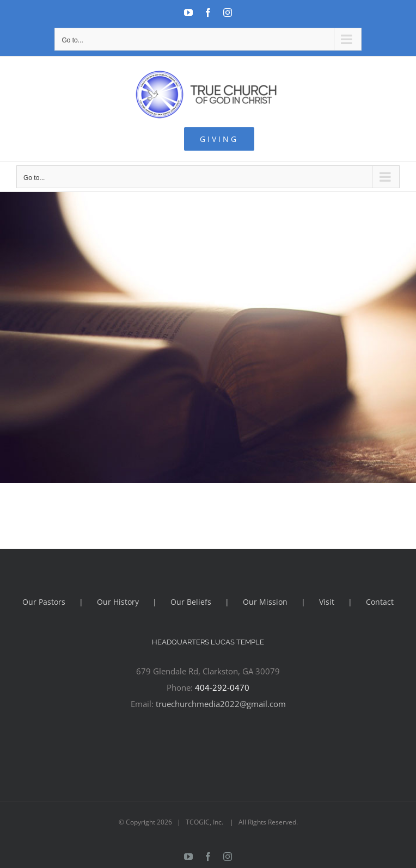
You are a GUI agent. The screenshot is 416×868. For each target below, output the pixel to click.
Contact (380, 602)
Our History (118, 602)
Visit (327, 602)
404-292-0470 (222, 687)
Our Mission (265, 602)
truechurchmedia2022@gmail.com (221, 704)
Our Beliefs (191, 602)
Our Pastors (44, 602)
